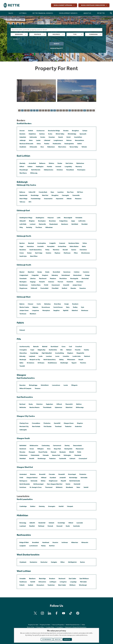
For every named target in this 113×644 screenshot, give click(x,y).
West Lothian (24, 571)
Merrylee (22, 452)
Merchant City (24, 426)
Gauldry (86, 350)
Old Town (80, 192)
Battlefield (23, 446)
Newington (23, 282)
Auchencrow (41, 131)
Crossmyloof (83, 459)
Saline (21, 363)
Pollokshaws (23, 455)
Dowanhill (62, 474)
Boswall (65, 250)
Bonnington (42, 221)
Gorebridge (61, 523)
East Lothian (23, 156)
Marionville (42, 224)
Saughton (56, 310)
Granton (48, 253)
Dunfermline (53, 350)
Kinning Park (68, 449)
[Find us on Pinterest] (78, 613)
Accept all (67, 639)
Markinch (87, 356)
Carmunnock (57, 446)
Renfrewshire (24, 535)
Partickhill (77, 484)
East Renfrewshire (25, 397)
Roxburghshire (69, 144)
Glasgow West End (25, 467)
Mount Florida (43, 452)
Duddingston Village (26, 218)
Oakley (61, 360)
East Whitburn (84, 579)
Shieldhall (23, 459)
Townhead (58, 426)
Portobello (79, 218)
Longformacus (58, 140)
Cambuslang (46, 446)
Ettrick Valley (60, 134)
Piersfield (84, 224)
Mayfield (32, 526)
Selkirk (80, 144)
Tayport (74, 363)
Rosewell (59, 526)
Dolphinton (32, 134)
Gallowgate (23, 430)
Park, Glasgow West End (55, 484)
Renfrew (52, 546)
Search (56, 44)
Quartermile (23, 195)
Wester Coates (24, 307)
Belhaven (42, 163)
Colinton (77, 272)
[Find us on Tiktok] (71, 613)
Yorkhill (86, 487)
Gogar (21, 246)
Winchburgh (83, 585)
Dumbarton (33, 562)
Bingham (32, 221)
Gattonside (33, 137)
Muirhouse (67, 253)
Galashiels (23, 137)
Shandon (73, 288)
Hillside (69, 199)
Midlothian (22, 515)
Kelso (31, 140)
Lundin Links (77, 356)
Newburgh (23, 360)
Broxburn (52, 579)
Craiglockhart (24, 275)
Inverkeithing (60, 353)
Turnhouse (23, 314)
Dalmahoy (55, 275)
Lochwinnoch (33, 546)
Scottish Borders (24, 123)
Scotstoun (23, 487)
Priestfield (55, 288)
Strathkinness (52, 363)
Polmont (22, 330)
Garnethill (57, 423)
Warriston (56, 250)
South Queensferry (36, 250)
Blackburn (32, 579)
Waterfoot (69, 407)
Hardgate (54, 562)
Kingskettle (80, 353)
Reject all (58, 639)
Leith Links (82, 221)
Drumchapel (72, 474)
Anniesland (23, 474)
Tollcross (22, 202)
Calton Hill (32, 192)
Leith (59, 218)
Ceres (64, 347)
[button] (111, 13)
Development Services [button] (68, 13)
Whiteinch (59, 487)
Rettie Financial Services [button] (43, 13)
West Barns (23, 173)
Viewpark (70, 506)
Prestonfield (44, 288)
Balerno (22, 304)
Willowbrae (49, 227)
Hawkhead (46, 542)
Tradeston (68, 426)
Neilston (79, 404)
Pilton (76, 253)
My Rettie (101, 13)
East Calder (72, 579)
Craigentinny (63, 221)
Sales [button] (11, 13)
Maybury (57, 253)
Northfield (75, 224)
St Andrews (31, 363)
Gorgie (67, 304)
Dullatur (33, 506)
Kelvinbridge (73, 478)
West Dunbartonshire (28, 555)
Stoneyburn (40, 585)
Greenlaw (52, 137)
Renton (82, 562)
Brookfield (35, 542)
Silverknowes (86, 253)
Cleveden (52, 474)
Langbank (23, 546)
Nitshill (71, 452)
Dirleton (51, 163)
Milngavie (74, 385)
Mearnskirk (69, 404)
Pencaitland (70, 170)
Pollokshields (35, 455)
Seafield (31, 585)
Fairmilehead (66, 275)
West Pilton (34, 256)
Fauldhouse (23, 582)
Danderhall (42, 523)
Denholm (22, 134)
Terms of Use (31, 627)
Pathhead (41, 526)
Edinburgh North (24, 236)
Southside (76, 526)
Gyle (83, 307)
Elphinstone (80, 163)
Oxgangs (33, 282)
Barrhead (22, 404)
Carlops (85, 131)
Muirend (53, 452)
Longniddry (68, 167)
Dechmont (62, 579)
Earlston (42, 134)
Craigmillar (35, 275)
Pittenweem (71, 360)
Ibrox (49, 449)
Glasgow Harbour (32, 478)
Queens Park (56, 455)
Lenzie (66, 385)
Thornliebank (47, 407)
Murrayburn (46, 310)
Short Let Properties (58, 625)
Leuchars (49, 356)
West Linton (62, 147)
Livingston (63, 582)
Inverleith (40, 246)
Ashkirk (31, 131)
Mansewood (80, 449)
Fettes (85, 243)
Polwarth (42, 282)
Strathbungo (42, 459)
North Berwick (36, 170)
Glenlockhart (77, 275)
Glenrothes (23, 353)
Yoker (78, 487)
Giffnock (59, 404)
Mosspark (32, 452)
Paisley (43, 546)
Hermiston (30, 246)
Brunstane (52, 221)
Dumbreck (23, 449)
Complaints (60, 627)
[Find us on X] (35, 613)
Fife (19, 339)
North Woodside (25, 484)
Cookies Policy (50, 627)
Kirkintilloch (45, 385)
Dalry (68, 307)
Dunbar (60, 163)
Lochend (33, 224)
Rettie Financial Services (73, 625)
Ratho (84, 246)
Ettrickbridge (72, 134)
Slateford (75, 310)
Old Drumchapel (38, 484)
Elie (62, 350)
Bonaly (40, 272)
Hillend (71, 523)
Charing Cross (24, 423)
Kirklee (43, 481)
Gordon (43, 137)
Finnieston (47, 423)
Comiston (86, 272)
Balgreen (35, 307)
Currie (39, 304)
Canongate (65, 195)
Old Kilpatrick (72, 562)
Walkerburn (51, 147)
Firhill (21, 478)
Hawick (61, 137)
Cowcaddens (36, 423)
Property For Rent (45, 625)
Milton (63, 562)
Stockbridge (35, 195)
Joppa (73, 221)
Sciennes (51, 282)
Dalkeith (32, 523)
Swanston (83, 288)
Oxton (39, 144)
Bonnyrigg (23, 523)
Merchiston (63, 278)
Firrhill (46, 285)
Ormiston (60, 170)
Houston (55, 542)
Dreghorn (45, 275)
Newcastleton (79, 140)
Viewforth (70, 282)
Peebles (47, 144)
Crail (70, 347)
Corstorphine (42, 243)
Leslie (41, 356)
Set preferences (47, 639)
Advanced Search (56, 48)
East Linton (69, 163)
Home (5, 17)
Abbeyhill (23, 221)
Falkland (69, 350)
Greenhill (66, 285)
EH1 (30, 202)
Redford (64, 288)
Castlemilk (63, 459)
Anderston (78, 426)
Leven (57, 356)
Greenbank (23, 278)
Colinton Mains (36, 285)
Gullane (30, 167)
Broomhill (42, 474)
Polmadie (46, 455)
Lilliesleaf (47, 140)
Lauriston (61, 192)
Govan (32, 449)
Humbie (49, 167)
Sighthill (66, 310)
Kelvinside (34, 481)
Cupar (32, 350)
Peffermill (34, 288)
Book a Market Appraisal (64, 5)
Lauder (38, 140)
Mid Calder (83, 582)
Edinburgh (22, 182)
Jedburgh (23, 140)
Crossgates (23, 350)
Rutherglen (67, 455)
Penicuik (50, 526)
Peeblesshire (57, 144)
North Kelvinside (75, 481)
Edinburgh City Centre (26, 185)
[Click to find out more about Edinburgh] (36, 91)
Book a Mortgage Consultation (94, 5)
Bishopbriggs (33, 385)
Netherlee (23, 407)
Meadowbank (54, 224)
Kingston (80, 423)
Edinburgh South (24, 265)
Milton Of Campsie (25, 388)
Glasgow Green (69, 423)
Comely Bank (43, 192)
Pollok (79, 452)
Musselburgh (24, 170)
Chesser (31, 304)
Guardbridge (34, 353)
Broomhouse (46, 307)
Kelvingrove (23, 481)
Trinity (47, 250)
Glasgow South (23, 438)
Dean (52, 192)
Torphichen (51, 585)
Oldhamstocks (49, 170)
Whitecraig (34, 173)
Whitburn (72, 585)
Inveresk (58, 167)
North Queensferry (50, 360)
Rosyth (81, 360)
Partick (68, 484)
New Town (70, 192)
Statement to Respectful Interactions (76, 627)
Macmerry (79, 167)
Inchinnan (65, 542)
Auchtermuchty (25, 347)
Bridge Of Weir (24, 542)
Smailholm (23, 147)
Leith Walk (23, 224)
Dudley (75, 307)
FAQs (83, 625)
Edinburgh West (24, 297)
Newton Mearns (34, 407)
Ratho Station (74, 246)
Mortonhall (85, 278)
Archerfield (32, 163)
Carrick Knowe (58, 307)
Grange (87, 275)
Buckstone (67, 272)
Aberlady (22, 163)
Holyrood (51, 218)
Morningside (74, 278)
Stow (42, 147)
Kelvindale (84, 478)
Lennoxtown (56, 385)
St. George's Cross (36, 487)
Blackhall (31, 243)
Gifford (22, 167)
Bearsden (23, 385)
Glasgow (21, 375)
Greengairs (52, 506)
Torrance (38, 388)
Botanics (33, 474)
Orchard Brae (62, 246)
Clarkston (39, 404)
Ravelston (23, 250)
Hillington (40, 449)
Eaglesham (50, 404)
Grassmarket (48, 199)
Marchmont (43, 278)
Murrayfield (51, 246)
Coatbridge (23, 506)
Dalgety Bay (42, 350)
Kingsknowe (23, 288)
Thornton (83, 363)
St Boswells (33, 147)
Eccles (50, 134)
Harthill (61, 506)
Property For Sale (33, 625)
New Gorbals (36, 426)
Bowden (66, 131)
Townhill (22, 366)
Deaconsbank (77, 446)
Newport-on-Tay (35, 360)
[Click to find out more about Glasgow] (77, 91)
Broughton (75, 131)
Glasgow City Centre (26, 416)
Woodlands (69, 487)
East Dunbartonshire (26, 378)
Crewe (22, 253)
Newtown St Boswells (26, 144)
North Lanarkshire (25, 499)
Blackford (31, 272)
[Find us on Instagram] (42, 613)
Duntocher (44, 562)
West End (45, 195)
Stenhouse (85, 310)
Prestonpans (81, 170)
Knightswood (53, 481)
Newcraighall (68, 218)
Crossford (79, 347)
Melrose (69, 140)
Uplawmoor (59, 407)
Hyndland (53, 478)
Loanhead (23, 526)
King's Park (57, 449)
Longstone (35, 310)
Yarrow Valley (74, 147)
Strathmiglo (64, 363)
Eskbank (52, 523)
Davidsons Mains (74, 243)
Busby (31, 404)
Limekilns (66, 356)
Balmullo (36, 347)
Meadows (53, 278)
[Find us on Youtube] (64, 613)
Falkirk (20, 323)
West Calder (62, 585)
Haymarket (60, 199)
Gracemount (56, 285)
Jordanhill (63, 478)
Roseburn (75, 304)
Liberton (33, 278)
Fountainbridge (36, 199)
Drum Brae (57, 304)
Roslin (68, 526)
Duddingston (40, 218)
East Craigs (39, 253)
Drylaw (29, 253)
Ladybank (32, 356)
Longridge (73, 582)
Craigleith (52, 243)
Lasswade (80, 523)
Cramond (62, 243)
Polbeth (22, 585)
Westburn (33, 314)
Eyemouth (83, 134)
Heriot (69, 137)
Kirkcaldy (22, 356)
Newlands (63, 452)
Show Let (15, 39)
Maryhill (63, 481)
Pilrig (21, 227)
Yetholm (84, 147)
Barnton (22, 243)
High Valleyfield (47, 353)
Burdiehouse (24, 285)
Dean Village (23, 199)
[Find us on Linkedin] (49, 613)
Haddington (40, 167)
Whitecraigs (80, 407)
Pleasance (78, 199)
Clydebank (23, 562)
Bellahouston (34, 446)
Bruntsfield (56, 272)
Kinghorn (70, 353)
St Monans (41, 363)
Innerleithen (78, 137)
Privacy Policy (40, 627)
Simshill (32, 459)
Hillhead (44, 478)
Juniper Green (77, 285)
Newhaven (65, 224)
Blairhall (45, 347)
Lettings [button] (23, 13)
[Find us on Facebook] (56, 613)
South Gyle (23, 256)
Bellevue (22, 192)
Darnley (67, 446)
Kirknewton (42, 582)
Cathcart (72, 459)
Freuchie (78, 350)
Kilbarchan (75, 542)
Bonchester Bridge (54, 131)
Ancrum (22, 131)
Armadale (23, 579)
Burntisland (54, 347)
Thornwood (49, 487)
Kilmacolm (85, 542)
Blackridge (42, 579)
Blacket (22, 272)
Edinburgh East (23, 210)
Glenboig (42, 506)
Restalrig (29, 227)
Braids (47, 272)
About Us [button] (87, 13)
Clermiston (83, 250)
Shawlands (78, 455)
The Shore (39, 227)
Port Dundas (48, 426)
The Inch (60, 282)
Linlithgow (53, 582)
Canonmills (76, 195)
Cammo (74, 250)
